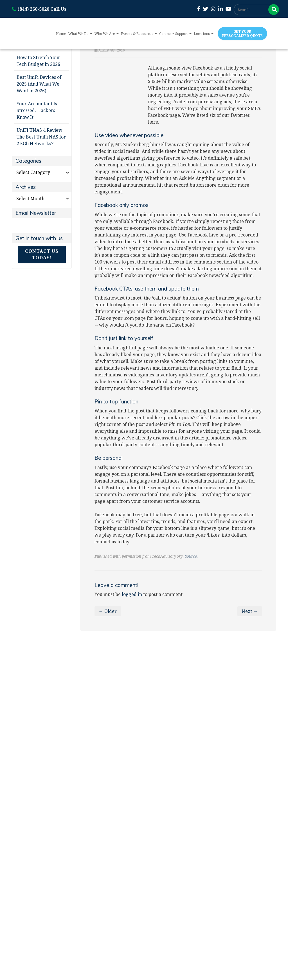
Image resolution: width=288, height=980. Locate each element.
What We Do (80, 34)
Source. (191, 556)
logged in (132, 594)
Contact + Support (175, 34)
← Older (108, 611)
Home (61, 34)
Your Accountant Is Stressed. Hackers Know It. (37, 110)
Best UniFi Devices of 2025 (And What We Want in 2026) (39, 84)
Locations (204, 34)
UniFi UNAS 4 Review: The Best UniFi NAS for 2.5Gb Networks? (41, 137)
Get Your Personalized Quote (242, 34)
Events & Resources (139, 34)
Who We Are (107, 34)
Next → (250, 611)
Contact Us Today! (42, 254)
